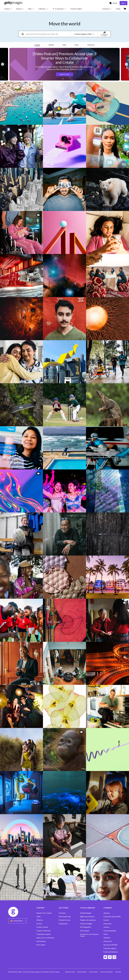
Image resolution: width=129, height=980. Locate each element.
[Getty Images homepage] (13, 3)
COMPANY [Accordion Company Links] (108, 908)
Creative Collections (44, 931)
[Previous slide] (3, 64)
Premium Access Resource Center (89, 935)
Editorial (51, 45)
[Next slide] (126, 64)
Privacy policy (93, 972)
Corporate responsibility (112, 917)
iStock (106, 934)
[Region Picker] (18, 921)
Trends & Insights (86, 924)
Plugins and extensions (88, 920)
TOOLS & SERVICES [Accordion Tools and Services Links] (88, 908)
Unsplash (107, 938)
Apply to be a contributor (45, 938)
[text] (48, 34)
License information (106, 972)
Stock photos (41, 941)
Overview (62, 913)
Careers (106, 920)
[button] (63, 79)
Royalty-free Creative (44, 913)
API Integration (86, 927)
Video (64, 45)
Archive (39, 924)
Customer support (110, 948)
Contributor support (44, 934)
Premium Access (64, 920)
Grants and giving (110, 931)
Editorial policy (82, 972)
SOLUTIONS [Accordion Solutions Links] (63, 908)
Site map (118, 972)
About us (107, 913)
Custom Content (42, 927)
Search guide (85, 931)
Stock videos (41, 945)
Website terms (70, 972)
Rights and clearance (87, 917)
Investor (106, 927)
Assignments (63, 924)
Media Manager (86, 913)
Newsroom (107, 924)
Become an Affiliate (110, 945)
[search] (24, 34)
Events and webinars (111, 952)
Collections (91, 45)
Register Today (64, 74)
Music (77, 45)
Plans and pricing (65, 917)
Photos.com (108, 941)
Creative (37, 45)
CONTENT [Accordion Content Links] (41, 908)
